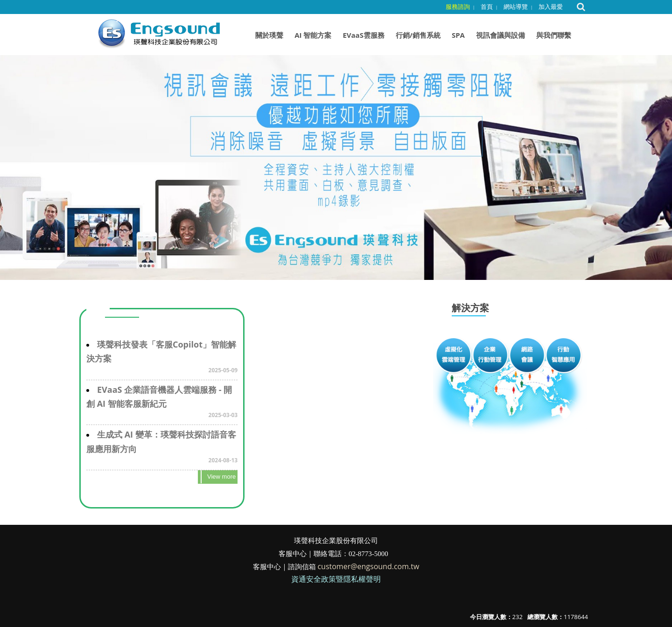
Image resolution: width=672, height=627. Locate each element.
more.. (218, 477)
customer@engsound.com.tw (368, 566)
